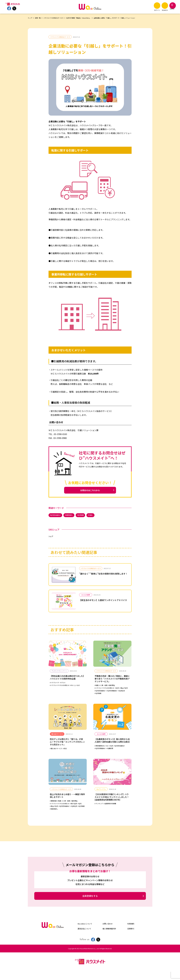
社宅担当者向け (57, 516)
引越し (97, 516)
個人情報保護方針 (109, 937)
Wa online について (85, 932)
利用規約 (131, 932)
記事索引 (131, 937)
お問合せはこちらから (90, 491)
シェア (51, 538)
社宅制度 (86, 516)
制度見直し (73, 516)
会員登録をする (90, 904)
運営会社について (84, 937)
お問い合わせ (108, 932)
